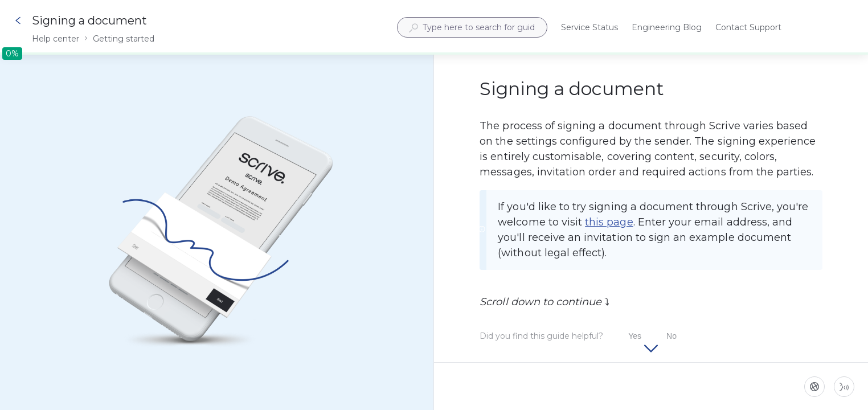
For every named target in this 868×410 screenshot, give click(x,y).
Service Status (589, 28)
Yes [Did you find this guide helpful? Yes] (635, 336)
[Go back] (18, 20)
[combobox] (472, 27)
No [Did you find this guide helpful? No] (672, 336)
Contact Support (748, 28)
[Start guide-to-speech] (844, 387)
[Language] (814, 387)
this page (609, 222)
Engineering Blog (667, 28)
